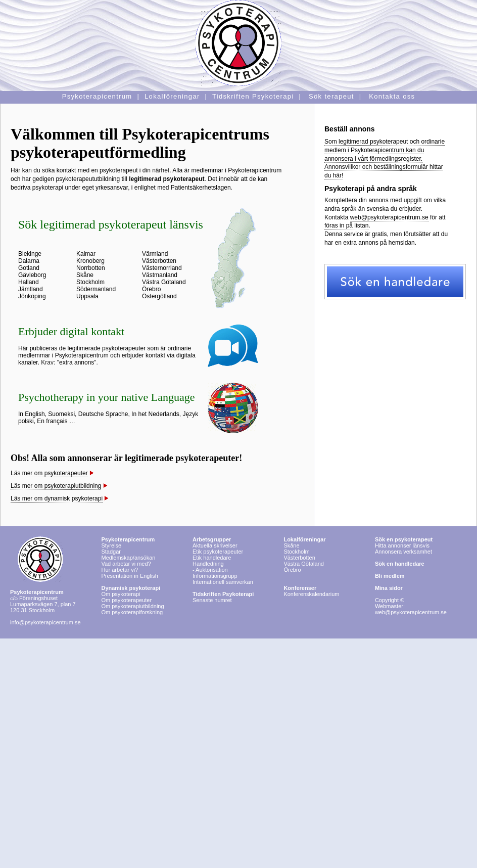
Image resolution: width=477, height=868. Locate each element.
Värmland (155, 254)
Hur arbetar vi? (120, 570)
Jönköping (32, 296)
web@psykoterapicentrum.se (389, 217)
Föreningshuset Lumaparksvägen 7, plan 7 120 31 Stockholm (43, 601)
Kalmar (86, 254)
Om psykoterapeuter (126, 600)
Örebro (151, 289)
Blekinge (30, 254)
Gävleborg (32, 275)
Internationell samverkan (223, 582)
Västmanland (160, 275)
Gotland (29, 268)
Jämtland (31, 289)
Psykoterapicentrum (128, 539)
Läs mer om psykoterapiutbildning (56, 486)
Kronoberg (90, 261)
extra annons (77, 362)
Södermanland (96, 289)
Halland (29, 282)
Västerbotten (159, 261)
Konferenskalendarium (311, 594)
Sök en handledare (400, 564)
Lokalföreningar (304, 539)
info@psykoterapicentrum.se (45, 622)
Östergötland (159, 296)
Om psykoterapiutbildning (132, 606)
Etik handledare (212, 558)
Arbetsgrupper (212, 539)
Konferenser (300, 588)
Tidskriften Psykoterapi (223, 594)
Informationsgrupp (215, 576)
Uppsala (87, 296)
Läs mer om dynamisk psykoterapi (57, 498)
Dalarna (29, 261)
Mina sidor (389, 588)
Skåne (85, 275)
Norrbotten (91, 268)
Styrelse (111, 545)
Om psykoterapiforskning (132, 612)
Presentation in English (130, 576)
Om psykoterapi (131, 591)
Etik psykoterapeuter (218, 552)
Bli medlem (390, 576)
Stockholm (90, 282)
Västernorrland (162, 268)
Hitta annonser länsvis (404, 542)
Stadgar (111, 552)
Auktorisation (212, 570)
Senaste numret (212, 600)
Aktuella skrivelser (215, 545)
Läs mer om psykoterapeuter (49, 473)
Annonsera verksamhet (403, 552)
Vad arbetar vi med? (126, 564)
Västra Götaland (164, 282)
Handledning (208, 564)
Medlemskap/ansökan (128, 558)
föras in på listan (346, 225)
